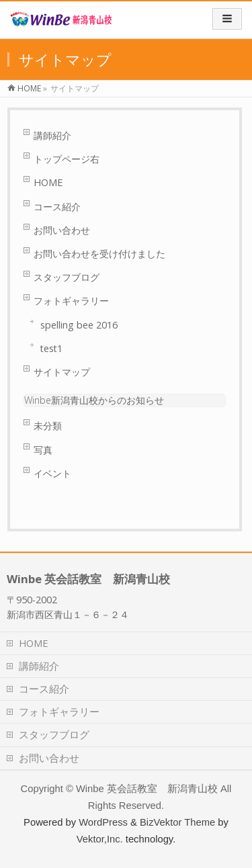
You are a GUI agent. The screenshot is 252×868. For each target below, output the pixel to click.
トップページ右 (67, 159)
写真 (43, 450)
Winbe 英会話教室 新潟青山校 (147, 789)
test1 (51, 348)
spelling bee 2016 (79, 325)
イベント (52, 473)
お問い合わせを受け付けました (99, 254)
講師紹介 (52, 135)
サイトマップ (62, 372)
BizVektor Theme (177, 822)
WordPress (103, 822)
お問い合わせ (62, 230)
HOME (48, 182)
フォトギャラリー (71, 301)
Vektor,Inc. (100, 839)
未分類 (48, 426)
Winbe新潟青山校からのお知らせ (94, 400)
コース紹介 (57, 207)
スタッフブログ (67, 277)
